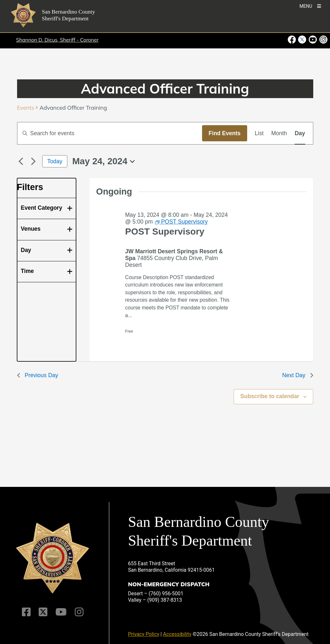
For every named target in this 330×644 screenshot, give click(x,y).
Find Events (224, 133)
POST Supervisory (165, 231)
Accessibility (177, 634)
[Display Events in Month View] (279, 133)
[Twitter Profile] (43, 612)
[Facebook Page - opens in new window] (292, 40)
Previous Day (38, 375)
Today (55, 161)
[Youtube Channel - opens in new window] (313, 40)
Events (26, 107)
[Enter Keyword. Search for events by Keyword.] (110, 133)
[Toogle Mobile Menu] (310, 6)
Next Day (298, 375)
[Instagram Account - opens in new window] (323, 40)
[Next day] (34, 161)
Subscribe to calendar (270, 396)
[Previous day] (21, 161)
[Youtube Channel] (61, 612)
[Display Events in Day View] (300, 133)
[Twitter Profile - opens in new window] (302, 40)
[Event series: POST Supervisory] (181, 222)
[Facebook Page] (26, 612)
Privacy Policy (144, 634)
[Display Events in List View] (259, 133)
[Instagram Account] (79, 612)
